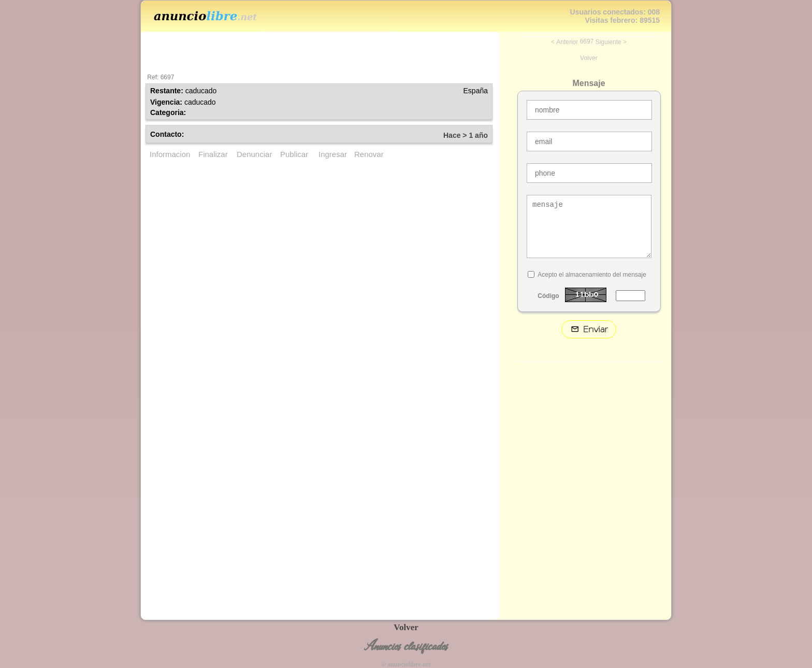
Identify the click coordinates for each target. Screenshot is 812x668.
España (476, 91)
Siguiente (608, 42)
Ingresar (333, 154)
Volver (589, 58)
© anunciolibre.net (406, 664)
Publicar (294, 154)
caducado (201, 91)
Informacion (170, 154)
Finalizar (213, 154)
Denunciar (254, 154)
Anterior (567, 42)
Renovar (369, 154)
